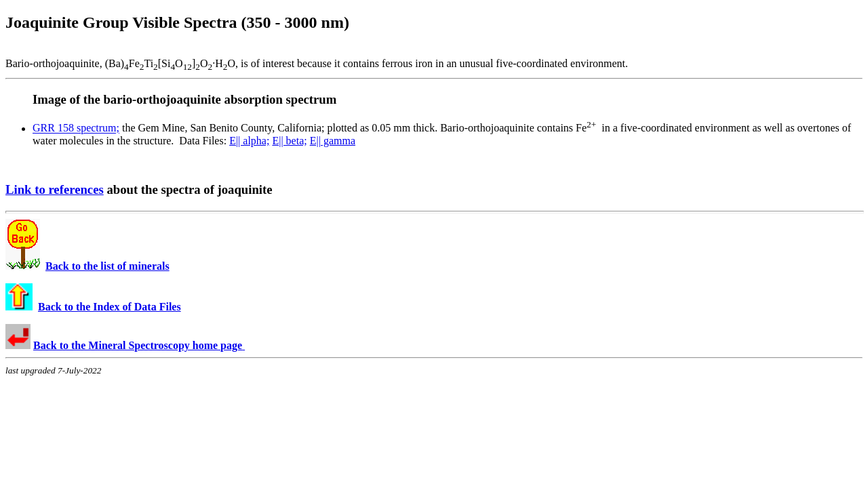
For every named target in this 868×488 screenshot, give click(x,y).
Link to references (55, 189)
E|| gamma (333, 141)
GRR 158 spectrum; (76, 128)
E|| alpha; (249, 141)
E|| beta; (289, 141)
